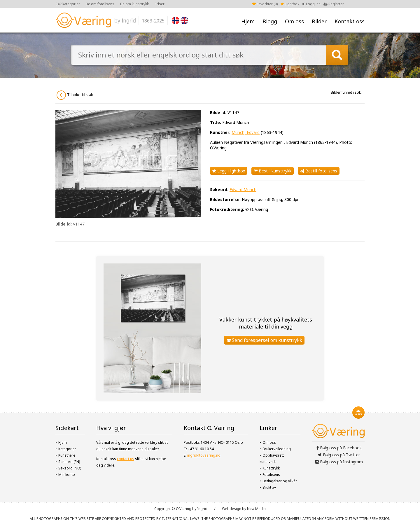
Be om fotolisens (100, 4)
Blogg (270, 21)
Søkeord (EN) (69, 462)
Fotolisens (271, 475)
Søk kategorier (68, 4)
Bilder (319, 21)
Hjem (248, 21)
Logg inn (311, 4)
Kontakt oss (350, 21)
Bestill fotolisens (319, 171)
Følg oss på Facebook (339, 448)
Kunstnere (67, 455)
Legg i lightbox (229, 171)
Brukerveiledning (277, 449)
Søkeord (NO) (70, 468)
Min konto (67, 475)
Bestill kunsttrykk (273, 171)
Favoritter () (265, 4)
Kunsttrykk (271, 468)
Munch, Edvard (246, 132)
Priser (160, 4)
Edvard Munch (243, 189)
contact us (126, 459)
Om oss (294, 21)
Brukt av (269, 487)
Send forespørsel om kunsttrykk (264, 340)
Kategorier (67, 449)
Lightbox (290, 4)
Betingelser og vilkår (280, 481)
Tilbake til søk (75, 95)
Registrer (334, 4)
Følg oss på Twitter (339, 455)
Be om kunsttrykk (134, 4)
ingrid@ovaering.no (204, 455)
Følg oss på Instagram (339, 462)
